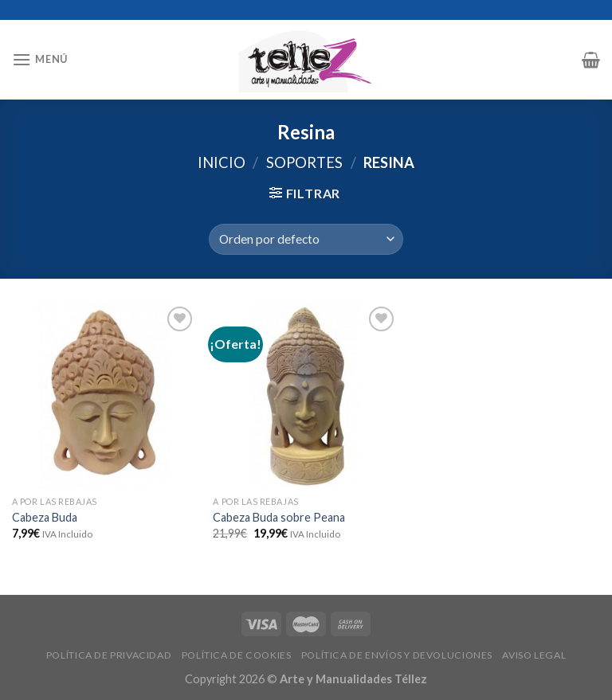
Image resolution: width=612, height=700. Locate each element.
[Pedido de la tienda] (306, 239)
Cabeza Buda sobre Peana (279, 517)
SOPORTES (304, 162)
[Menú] (40, 59)
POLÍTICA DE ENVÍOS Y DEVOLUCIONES (397, 655)
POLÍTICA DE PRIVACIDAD (109, 655)
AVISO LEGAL (534, 655)
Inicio (222, 162)
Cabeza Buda (45, 517)
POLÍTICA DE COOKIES (237, 655)
